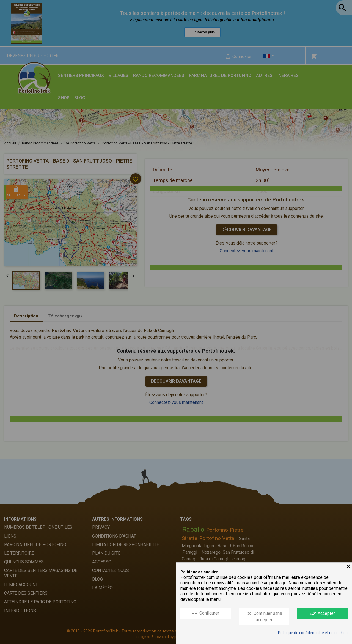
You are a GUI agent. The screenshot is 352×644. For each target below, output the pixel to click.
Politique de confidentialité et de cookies (313, 633)
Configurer (205, 613)
